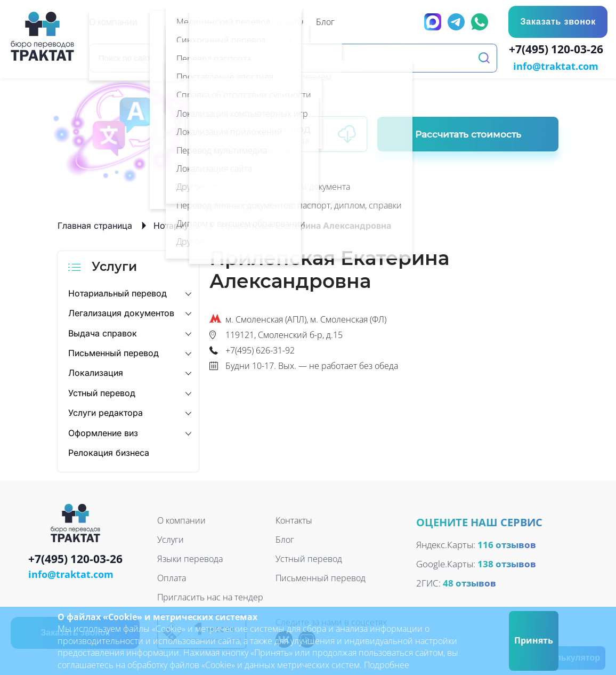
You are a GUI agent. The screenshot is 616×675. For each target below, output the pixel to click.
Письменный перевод (114, 352)
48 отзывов (469, 582)
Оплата (172, 577)
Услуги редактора (106, 412)
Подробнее (387, 665)
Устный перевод (102, 392)
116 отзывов (507, 544)
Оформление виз (103, 432)
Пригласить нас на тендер (210, 597)
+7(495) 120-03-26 (558, 51)
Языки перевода (190, 558)
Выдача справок (103, 332)
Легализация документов (121, 312)
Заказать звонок (557, 22)
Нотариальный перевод (117, 292)
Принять (534, 640)
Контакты (294, 520)
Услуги (171, 539)
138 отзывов (507, 563)
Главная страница (95, 224)
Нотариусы (177, 224)
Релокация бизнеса (109, 452)
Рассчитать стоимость (468, 133)
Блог (285, 539)
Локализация (96, 372)
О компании (181, 520)
